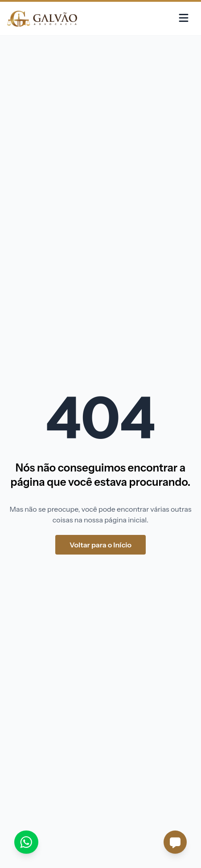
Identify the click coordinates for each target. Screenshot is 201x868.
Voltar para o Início (100, 545)
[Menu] (184, 19)
